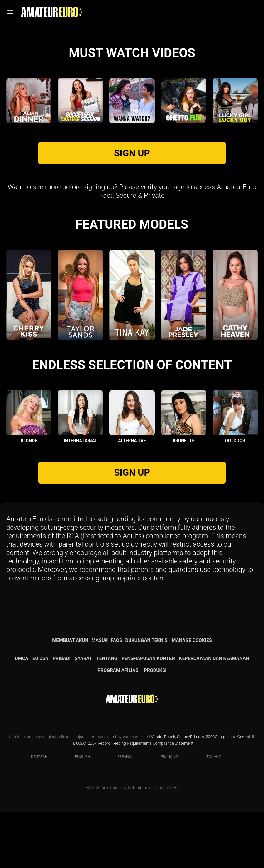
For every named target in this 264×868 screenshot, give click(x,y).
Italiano (209, 813)
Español (121, 813)
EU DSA (40, 715)
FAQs (116, 697)
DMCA (22, 715)
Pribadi (61, 715)
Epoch (170, 793)
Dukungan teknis (147, 697)
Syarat (83, 715)
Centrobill (246, 793)
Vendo (157, 793)
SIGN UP (132, 209)
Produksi (155, 727)
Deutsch (35, 813)
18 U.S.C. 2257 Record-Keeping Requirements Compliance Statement (132, 799)
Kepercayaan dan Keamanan (214, 715)
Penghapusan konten (148, 715)
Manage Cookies (192, 697)
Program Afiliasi (118, 727)
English (79, 813)
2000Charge (217, 793)
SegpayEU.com (190, 793)
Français (166, 813)
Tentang (107, 715)
